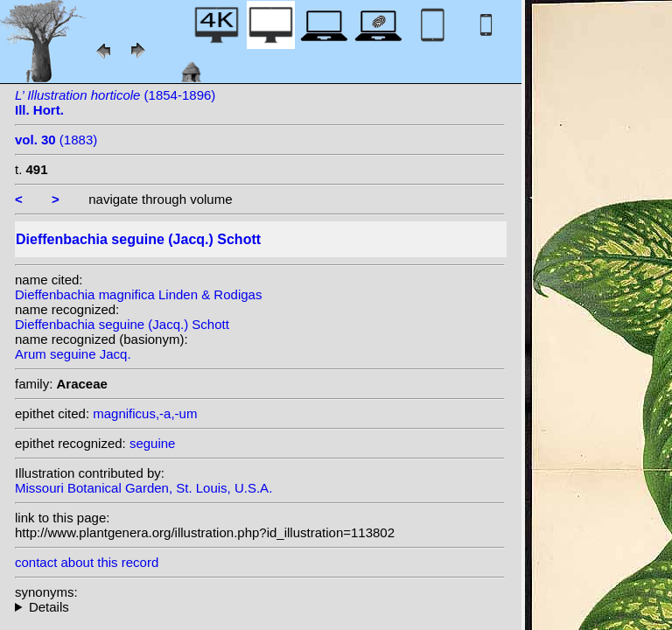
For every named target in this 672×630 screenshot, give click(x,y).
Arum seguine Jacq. (73, 354)
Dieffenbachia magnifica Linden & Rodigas (138, 294)
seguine (153, 443)
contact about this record (87, 562)
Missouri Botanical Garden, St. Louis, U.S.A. (143, 488)
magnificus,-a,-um (145, 413)
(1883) (56, 140)
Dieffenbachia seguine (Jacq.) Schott (122, 324)
